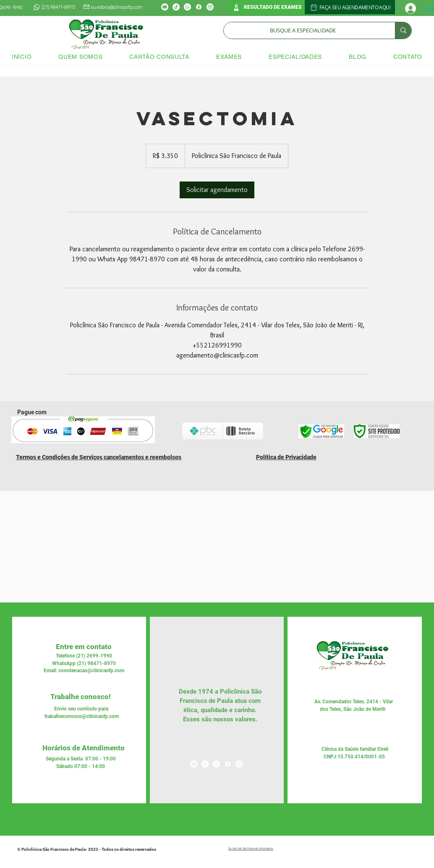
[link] (217, 190)
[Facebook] (199, 7)
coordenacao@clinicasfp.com (91, 671)
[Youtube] (165, 7)
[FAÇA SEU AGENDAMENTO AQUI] (350, 7)
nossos (222, 719)
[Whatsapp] (187, 7)
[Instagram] (210, 7)
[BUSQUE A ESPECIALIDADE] (303, 30)
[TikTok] (176, 7)
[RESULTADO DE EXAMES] (267, 7)
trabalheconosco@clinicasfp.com (82, 716)
